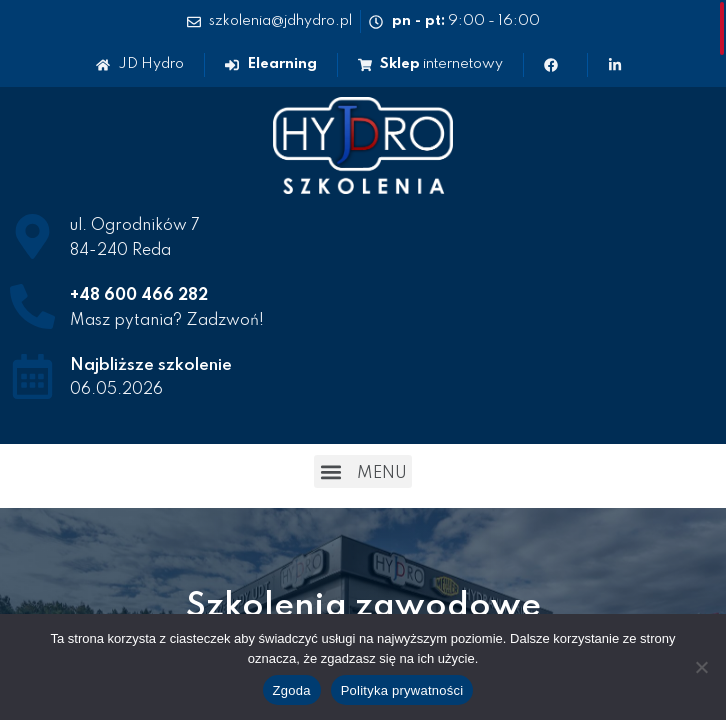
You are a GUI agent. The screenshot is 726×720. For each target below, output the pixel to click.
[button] (363, 471)
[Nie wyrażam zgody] (701, 667)
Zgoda (292, 690)
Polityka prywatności (402, 690)
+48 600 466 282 (139, 296)
